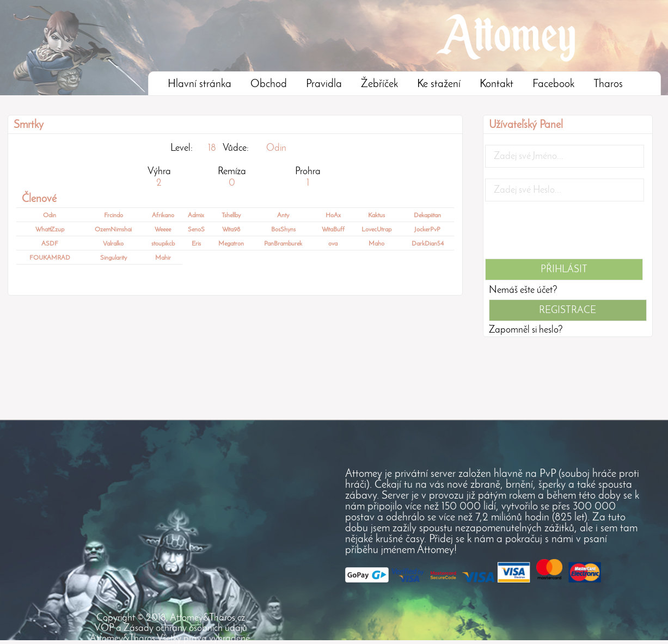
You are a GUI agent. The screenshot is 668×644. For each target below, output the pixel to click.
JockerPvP (427, 230)
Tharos (608, 84)
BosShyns (283, 230)
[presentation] (568, 234)
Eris (196, 244)
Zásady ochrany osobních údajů (185, 628)
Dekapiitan (427, 216)
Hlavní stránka (200, 84)
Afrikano (163, 216)
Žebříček (379, 84)
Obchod (269, 84)
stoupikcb (163, 244)
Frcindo (114, 216)
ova (333, 244)
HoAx (333, 216)
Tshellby (231, 216)
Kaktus (376, 216)
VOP (104, 628)
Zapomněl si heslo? (526, 330)
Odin (276, 148)
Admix (196, 216)
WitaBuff (333, 230)
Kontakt (497, 84)
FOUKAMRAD (50, 258)
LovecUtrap (376, 230)
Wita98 (231, 230)
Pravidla (324, 84)
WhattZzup (50, 230)
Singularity (114, 258)
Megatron (231, 244)
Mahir (163, 258)
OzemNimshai (113, 230)
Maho (376, 244)
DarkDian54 (428, 244)
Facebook (553, 84)
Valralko (113, 244)
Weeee (163, 230)
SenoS (196, 230)
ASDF (50, 244)
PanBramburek (283, 244)
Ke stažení (439, 84)
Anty (283, 216)
